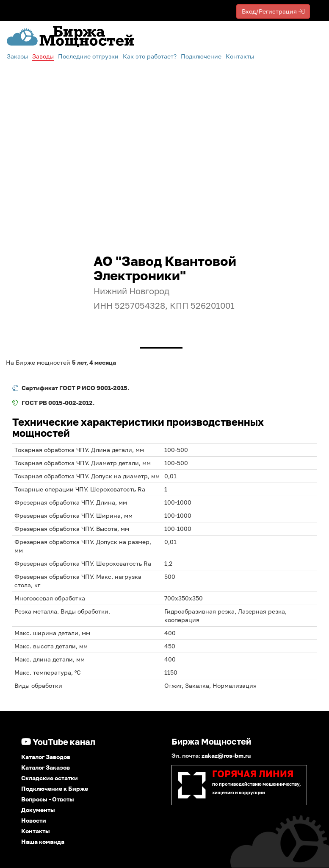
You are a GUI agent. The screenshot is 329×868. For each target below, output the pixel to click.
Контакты (240, 56)
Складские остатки (50, 778)
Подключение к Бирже (55, 788)
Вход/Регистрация (273, 11)
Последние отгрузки (88, 56)
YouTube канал (58, 742)
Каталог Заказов (46, 767)
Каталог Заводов (46, 757)
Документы (38, 810)
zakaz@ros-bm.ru (226, 755)
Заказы (17, 56)
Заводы (43, 56)
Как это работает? (150, 56)
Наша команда (43, 841)
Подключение (201, 56)
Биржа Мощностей (211, 741)
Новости (34, 820)
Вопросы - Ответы (48, 799)
